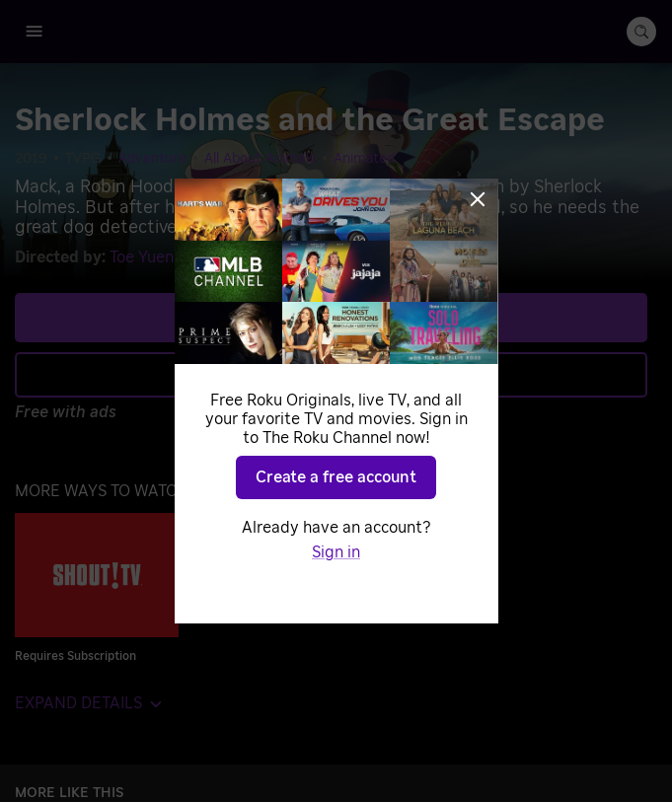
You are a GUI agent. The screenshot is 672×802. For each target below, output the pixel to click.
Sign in (336, 552)
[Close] (478, 199)
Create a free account (336, 477)
